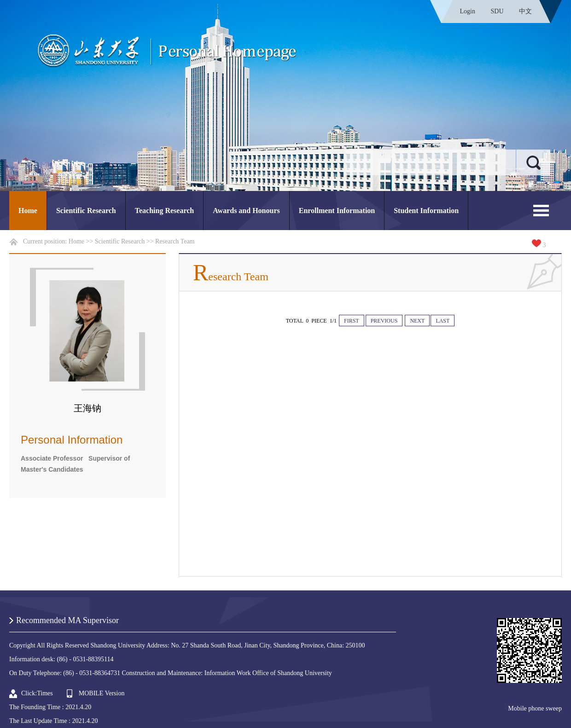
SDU (497, 11)
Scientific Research (86, 211)
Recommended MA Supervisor (67, 620)
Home (28, 211)
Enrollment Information (337, 211)
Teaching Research (164, 211)
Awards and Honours (246, 211)
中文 (525, 11)
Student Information (426, 211)
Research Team (175, 241)
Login (468, 11)
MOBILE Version (102, 693)
